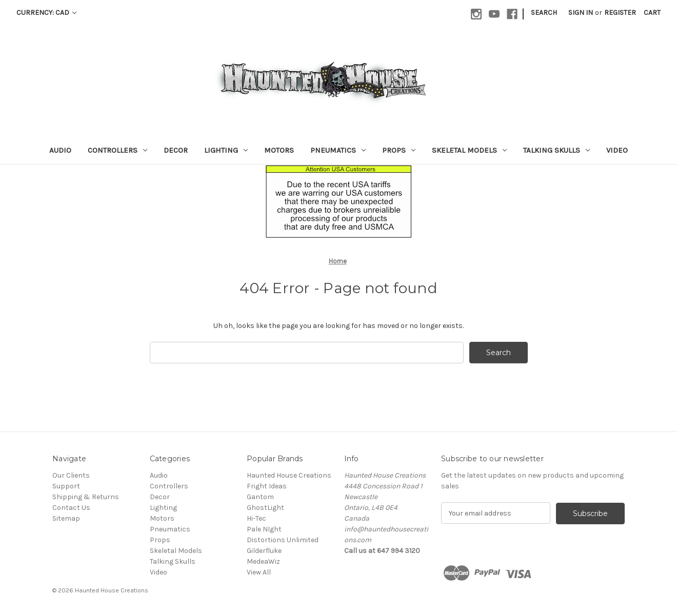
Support (66, 486)
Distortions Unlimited (283, 540)
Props (399, 150)
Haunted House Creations (289, 475)
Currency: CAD (46, 13)
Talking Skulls (556, 150)
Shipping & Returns (86, 497)
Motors (279, 150)
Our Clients (71, 475)
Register (620, 13)
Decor (176, 150)
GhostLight (265, 508)
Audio (60, 150)
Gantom (260, 497)
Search (544, 13)
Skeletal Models (469, 150)
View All (259, 572)
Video (617, 150)
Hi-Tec (256, 518)
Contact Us (71, 508)
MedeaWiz (263, 561)
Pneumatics (338, 150)
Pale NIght (264, 529)
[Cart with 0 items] (652, 13)
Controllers (117, 150)
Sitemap (66, 518)
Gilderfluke (264, 551)
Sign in (581, 13)
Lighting (226, 150)
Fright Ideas (267, 486)
